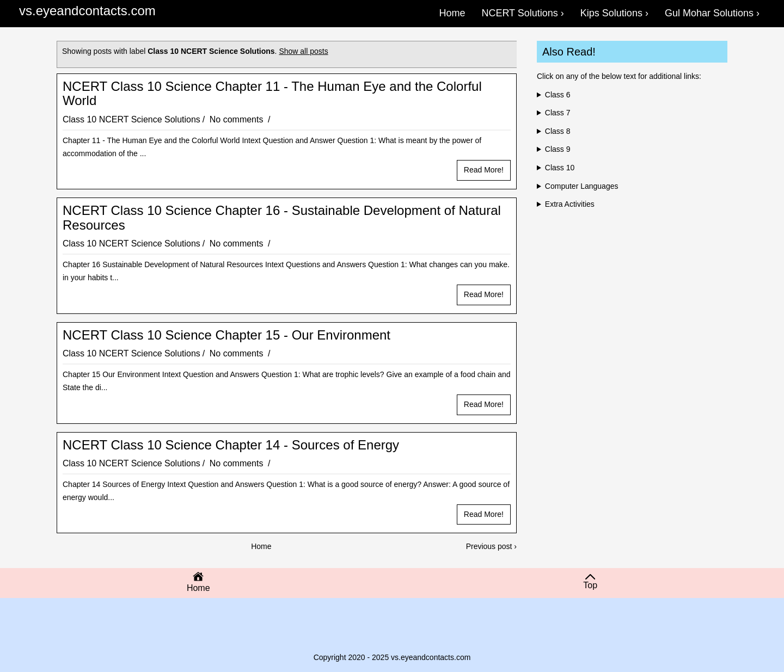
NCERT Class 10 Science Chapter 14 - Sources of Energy (231, 445)
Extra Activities (570, 204)
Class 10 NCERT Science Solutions (131, 119)
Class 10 (560, 168)
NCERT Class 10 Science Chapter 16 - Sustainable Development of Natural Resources (282, 218)
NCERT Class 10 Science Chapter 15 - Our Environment (226, 335)
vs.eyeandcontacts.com (87, 11)
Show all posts (303, 51)
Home (261, 546)
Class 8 (558, 131)
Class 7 (558, 113)
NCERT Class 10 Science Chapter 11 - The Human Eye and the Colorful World (272, 94)
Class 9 (558, 149)
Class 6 (558, 95)
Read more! (484, 170)
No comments (238, 119)
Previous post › (491, 546)
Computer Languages (582, 186)
